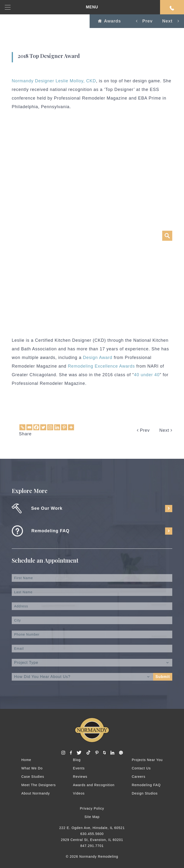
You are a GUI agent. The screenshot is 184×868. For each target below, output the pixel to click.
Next (166, 430)
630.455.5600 (92, 834)
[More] (71, 427)
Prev (143, 430)
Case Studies (33, 777)
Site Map (92, 817)
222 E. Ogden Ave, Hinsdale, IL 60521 (92, 828)
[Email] (29, 427)
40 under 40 (147, 375)
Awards (109, 21)
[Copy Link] (22, 427)
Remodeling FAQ (146, 785)
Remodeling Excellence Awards (101, 366)
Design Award (98, 358)
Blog (77, 760)
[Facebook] (36, 427)
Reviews (80, 777)
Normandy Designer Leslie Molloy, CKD (54, 81)
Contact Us (141, 768)
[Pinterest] (64, 427)
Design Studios (145, 793)
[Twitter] (43, 427)
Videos (79, 793)
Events (79, 768)
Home (26, 760)
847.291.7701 (92, 846)
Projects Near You (147, 760)
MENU (52, 7)
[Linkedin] (57, 427)
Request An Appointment (172, 8)
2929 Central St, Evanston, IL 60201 (92, 840)
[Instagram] (50, 427)
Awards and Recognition (94, 785)
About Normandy (36, 793)
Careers (139, 777)
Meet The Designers (39, 785)
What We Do (32, 768)
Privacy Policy (92, 808)
